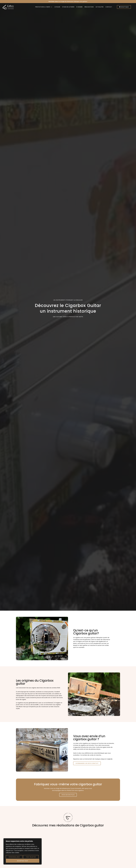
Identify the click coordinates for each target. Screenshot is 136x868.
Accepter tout (23, 861)
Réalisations (89, 7)
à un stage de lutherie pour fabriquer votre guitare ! (68, 1)
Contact (109, 7)
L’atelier (57, 7)
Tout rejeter (31, 857)
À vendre (79, 7)
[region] (23, 851)
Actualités (100, 7)
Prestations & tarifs (44, 7)
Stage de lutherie (68, 7)
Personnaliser (14, 857)
